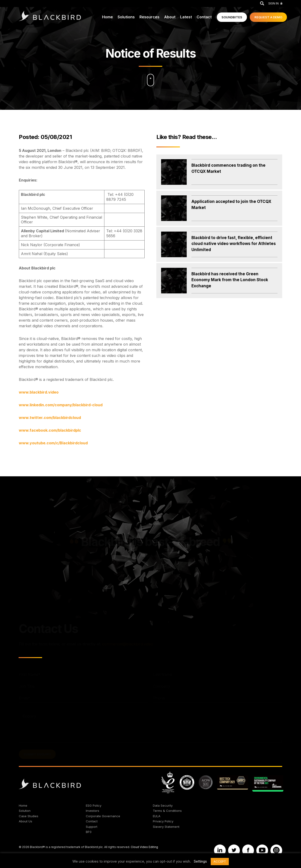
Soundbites (232, 17)
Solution (25, 811)
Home (107, 17)
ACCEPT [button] (220, 861)
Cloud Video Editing (144, 847)
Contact (204, 17)
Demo (268, 17)
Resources (149, 17)
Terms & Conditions (167, 811)
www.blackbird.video (39, 392)
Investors (93, 811)
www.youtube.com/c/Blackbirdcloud (53, 443)
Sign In (275, 3)
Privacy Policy (163, 821)
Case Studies (29, 816)
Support (92, 827)
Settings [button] (200, 861)
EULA (157, 816)
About (170, 17)
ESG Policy (94, 805)
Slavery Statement (166, 827)
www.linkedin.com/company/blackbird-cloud (61, 405)
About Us (26, 821)
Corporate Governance (103, 816)
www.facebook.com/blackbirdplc (50, 430)
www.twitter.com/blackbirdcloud (50, 418)
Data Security (163, 805)
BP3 (89, 832)
